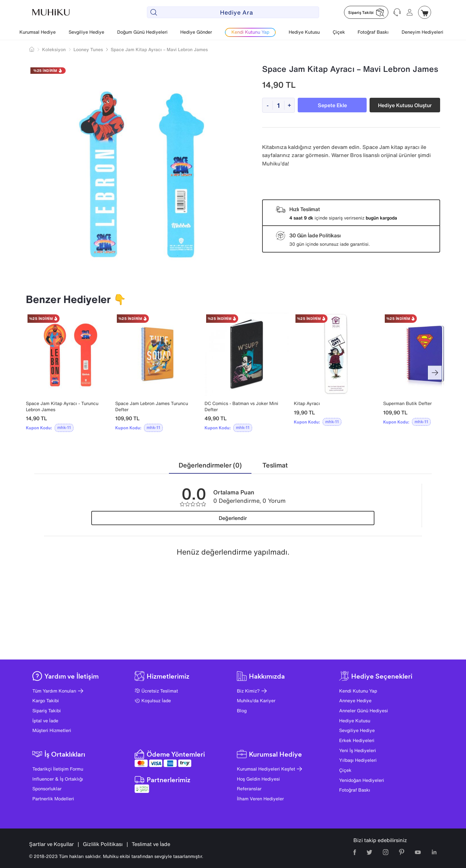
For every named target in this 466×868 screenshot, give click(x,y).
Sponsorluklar (47, 789)
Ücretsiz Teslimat (156, 691)
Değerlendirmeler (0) (210, 465)
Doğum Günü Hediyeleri (142, 32)
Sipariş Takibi (47, 710)
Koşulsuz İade (153, 700)
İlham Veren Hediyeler (260, 799)
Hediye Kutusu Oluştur (405, 105)
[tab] (210, 465)
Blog (242, 710)
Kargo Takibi (46, 700)
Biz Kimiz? (252, 691)
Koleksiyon (54, 49)
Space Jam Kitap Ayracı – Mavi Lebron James (159, 49)
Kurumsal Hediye (38, 32)
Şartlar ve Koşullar (51, 844)
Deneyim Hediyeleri (422, 32)
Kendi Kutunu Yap (358, 691)
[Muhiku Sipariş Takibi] (366, 12)
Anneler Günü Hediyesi (364, 710)
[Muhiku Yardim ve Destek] (397, 12)
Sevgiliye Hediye (86, 32)
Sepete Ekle (332, 105)
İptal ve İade (45, 721)
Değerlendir (233, 518)
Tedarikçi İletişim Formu (58, 769)
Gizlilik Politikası (103, 844)
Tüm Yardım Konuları (58, 691)
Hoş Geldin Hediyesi (258, 779)
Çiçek (339, 32)
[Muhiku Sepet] (425, 12)
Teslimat (275, 465)
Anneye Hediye (355, 700)
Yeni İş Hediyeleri (358, 750)
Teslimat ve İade (151, 844)
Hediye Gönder (196, 32)
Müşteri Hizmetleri (52, 730)
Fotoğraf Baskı (373, 32)
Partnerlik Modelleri (53, 799)
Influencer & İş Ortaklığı (58, 779)
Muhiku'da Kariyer (256, 700)
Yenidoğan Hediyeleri (362, 780)
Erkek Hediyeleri (357, 740)
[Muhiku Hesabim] (410, 12)
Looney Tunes (88, 49)
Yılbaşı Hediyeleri (358, 760)
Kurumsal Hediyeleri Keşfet (269, 769)
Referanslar (249, 789)
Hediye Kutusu (304, 32)
